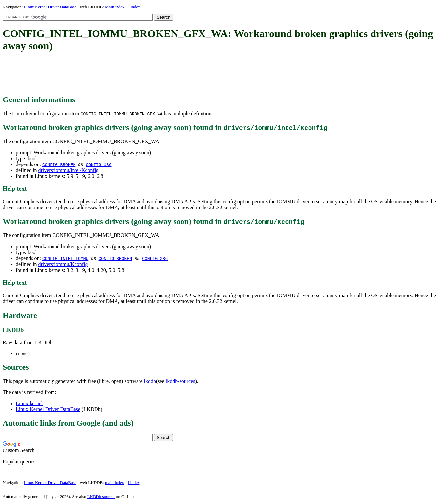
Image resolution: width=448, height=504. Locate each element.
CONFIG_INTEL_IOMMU (65, 258)
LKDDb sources (101, 497)
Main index (115, 7)
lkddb (150, 381)
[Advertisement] (122, 74)
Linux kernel (29, 404)
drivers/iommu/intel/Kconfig (68, 170)
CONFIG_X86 (98, 164)
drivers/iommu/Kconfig (63, 264)
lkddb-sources (181, 381)
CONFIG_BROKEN (59, 164)
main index (115, 483)
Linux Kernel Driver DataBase (50, 7)
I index (134, 7)
